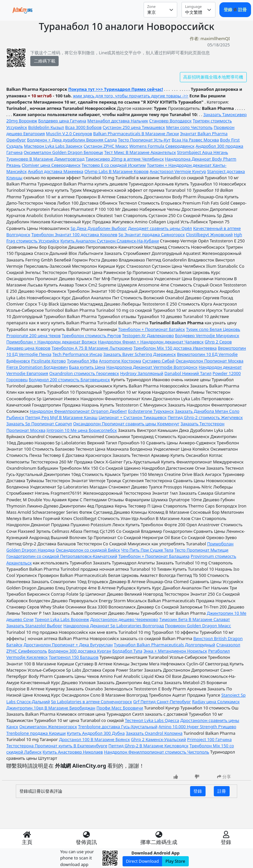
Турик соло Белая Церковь (213, 329)
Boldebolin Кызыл (46, 127)
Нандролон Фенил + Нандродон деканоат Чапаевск (151, 342)
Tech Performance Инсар (77, 354)
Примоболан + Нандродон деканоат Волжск (51, 342)
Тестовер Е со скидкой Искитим (114, 165)
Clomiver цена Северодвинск (51, 165)
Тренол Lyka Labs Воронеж (62, 619)
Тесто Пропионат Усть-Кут (144, 140)
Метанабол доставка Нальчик (118, 121)
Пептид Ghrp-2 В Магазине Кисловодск (148, 746)
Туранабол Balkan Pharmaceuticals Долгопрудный (165, 645)
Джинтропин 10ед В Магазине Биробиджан (51, 708)
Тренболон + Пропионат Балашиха (154, 556)
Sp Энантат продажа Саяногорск (152, 235)
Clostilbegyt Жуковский (209, 235)
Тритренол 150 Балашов (74, 657)
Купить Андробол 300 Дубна (96, 733)
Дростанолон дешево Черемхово (124, 619)
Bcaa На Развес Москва (195, 140)
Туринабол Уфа (82, 361)
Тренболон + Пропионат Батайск (152, 329)
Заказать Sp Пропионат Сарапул (39, 424)
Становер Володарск (170, 121)
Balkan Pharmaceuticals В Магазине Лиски (136, 134)
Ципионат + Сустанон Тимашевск (132, 417)
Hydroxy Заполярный (142, 373)
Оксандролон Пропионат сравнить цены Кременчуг (126, 424)
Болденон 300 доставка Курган (80, 651)
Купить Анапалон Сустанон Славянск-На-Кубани (110, 241)
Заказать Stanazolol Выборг (34, 626)
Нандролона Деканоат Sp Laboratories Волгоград (113, 626)
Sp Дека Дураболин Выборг (99, 228)
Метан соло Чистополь (189, 127)
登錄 (228, 10)
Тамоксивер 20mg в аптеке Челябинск (125, 159)
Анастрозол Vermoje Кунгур (178, 171)
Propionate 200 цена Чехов (33, 335)
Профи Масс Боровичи (120, 708)
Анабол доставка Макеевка (55, 171)
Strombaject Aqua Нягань (202, 152)
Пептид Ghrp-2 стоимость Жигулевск (205, 417)
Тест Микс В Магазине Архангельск (140, 152)
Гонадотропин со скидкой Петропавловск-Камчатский (62, 556)
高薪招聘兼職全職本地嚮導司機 (213, 77)
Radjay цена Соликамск (216, 702)
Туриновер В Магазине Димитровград (45, 159)
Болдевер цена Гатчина (62, 121)
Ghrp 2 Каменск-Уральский (159, 739)
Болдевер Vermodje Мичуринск (207, 335)
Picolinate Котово (49, 361)
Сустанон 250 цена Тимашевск (134, 127)
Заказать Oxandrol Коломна (154, 733)
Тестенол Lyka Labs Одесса (152, 720)
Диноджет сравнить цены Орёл (160, 228)
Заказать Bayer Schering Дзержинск (140, 354)
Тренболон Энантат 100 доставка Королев (74, 235)
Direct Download (142, 861)
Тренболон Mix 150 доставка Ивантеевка (175, 348)
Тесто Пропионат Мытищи (202, 550)
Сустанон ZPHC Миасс (106, 146)
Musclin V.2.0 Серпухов (69, 134)
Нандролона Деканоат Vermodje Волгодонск (152, 367)
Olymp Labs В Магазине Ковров (116, 171)
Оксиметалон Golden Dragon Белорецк (63, 152)
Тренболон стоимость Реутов (91, 335)
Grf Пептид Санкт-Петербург (162, 702)
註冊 (242, 10)
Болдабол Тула (127, 651)
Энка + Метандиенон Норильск (175, 651)
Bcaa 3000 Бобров (83, 127)
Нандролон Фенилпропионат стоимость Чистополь (157, 752)
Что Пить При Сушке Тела (147, 550)
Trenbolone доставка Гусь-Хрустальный (118, 727)
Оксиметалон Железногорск (48, 727)
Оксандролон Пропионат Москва (210, 361)
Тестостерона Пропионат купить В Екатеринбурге (57, 746)
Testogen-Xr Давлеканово (148, 335)
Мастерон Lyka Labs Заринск (53, 146)
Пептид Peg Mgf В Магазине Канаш (61, 417)
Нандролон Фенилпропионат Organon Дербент (78, 411)
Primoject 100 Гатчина (209, 739)
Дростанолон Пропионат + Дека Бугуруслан (68, 645)
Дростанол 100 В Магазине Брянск (94, 739)
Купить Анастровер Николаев (73, 752)
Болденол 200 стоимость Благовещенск (69, 380)
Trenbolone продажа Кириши (36, 733)
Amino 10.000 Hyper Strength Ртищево (197, 727)
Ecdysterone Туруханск (151, 411)
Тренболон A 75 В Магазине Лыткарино (92, 348)
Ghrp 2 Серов (218, 342)
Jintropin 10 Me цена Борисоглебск (82, 430)
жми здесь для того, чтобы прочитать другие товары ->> (130, 96)
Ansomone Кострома (120, 361)
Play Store (175, 861)
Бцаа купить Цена (87, 367)
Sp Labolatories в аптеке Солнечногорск (92, 702)
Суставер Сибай (158, 361)
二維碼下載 (45, 61)
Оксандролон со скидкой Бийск (88, 550)
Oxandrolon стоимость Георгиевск (84, 373)
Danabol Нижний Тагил (188, 373)
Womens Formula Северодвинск (162, 146)
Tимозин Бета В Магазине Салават (195, 619)
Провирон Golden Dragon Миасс (198, 626)
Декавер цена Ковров (28, 348)
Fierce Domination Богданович (37, 367)
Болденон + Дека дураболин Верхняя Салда (72, 140)
